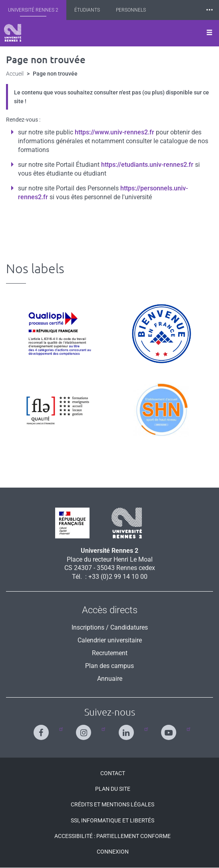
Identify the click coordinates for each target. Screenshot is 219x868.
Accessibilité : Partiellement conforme (112, 836)
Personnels (131, 10)
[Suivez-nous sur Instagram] (85, 729)
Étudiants (87, 10)
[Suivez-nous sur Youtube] (170, 729)
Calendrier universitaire (110, 640)
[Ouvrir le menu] (209, 33)
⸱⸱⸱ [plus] (209, 10)
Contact (113, 773)
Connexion (113, 852)
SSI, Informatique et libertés (112, 820)
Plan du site (113, 789)
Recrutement (110, 653)
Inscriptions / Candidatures (110, 627)
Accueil (15, 74)
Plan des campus (109, 666)
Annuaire (110, 679)
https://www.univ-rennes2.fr (114, 132)
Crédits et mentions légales (112, 804)
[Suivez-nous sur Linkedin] (128, 729)
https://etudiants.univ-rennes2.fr (147, 165)
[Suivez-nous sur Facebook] (43, 729)
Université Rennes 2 (33, 10)
